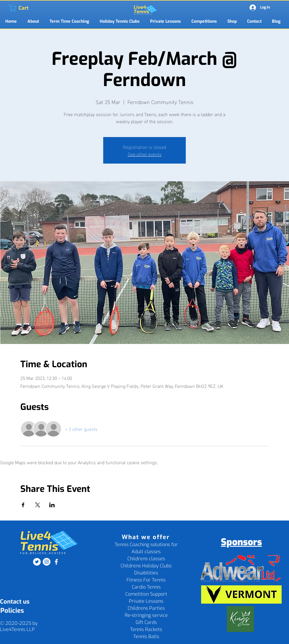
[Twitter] (37, 562)
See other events (145, 154)
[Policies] (12, 611)
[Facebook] (56, 562)
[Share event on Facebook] (23, 505)
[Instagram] (47, 562)
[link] (12, 8)
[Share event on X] (38, 505)
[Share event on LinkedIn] (52, 505)
